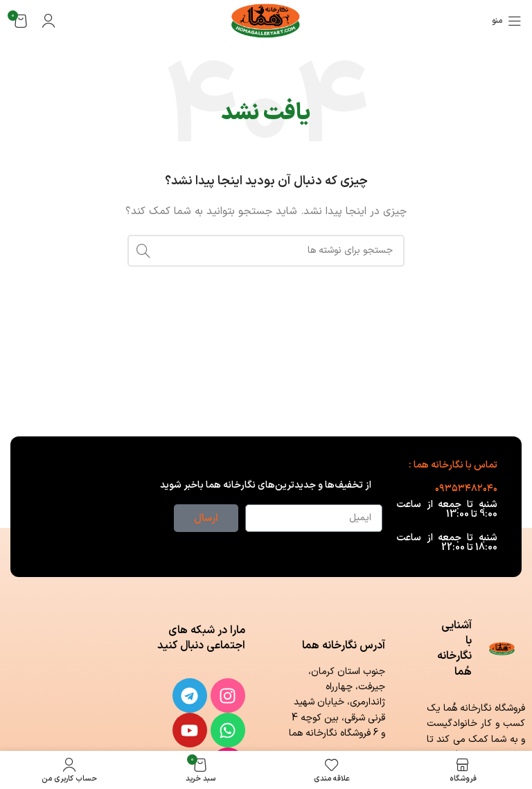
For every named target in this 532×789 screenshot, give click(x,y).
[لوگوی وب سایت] (266, 20)
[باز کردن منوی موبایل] (507, 21)
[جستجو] (266, 251)
